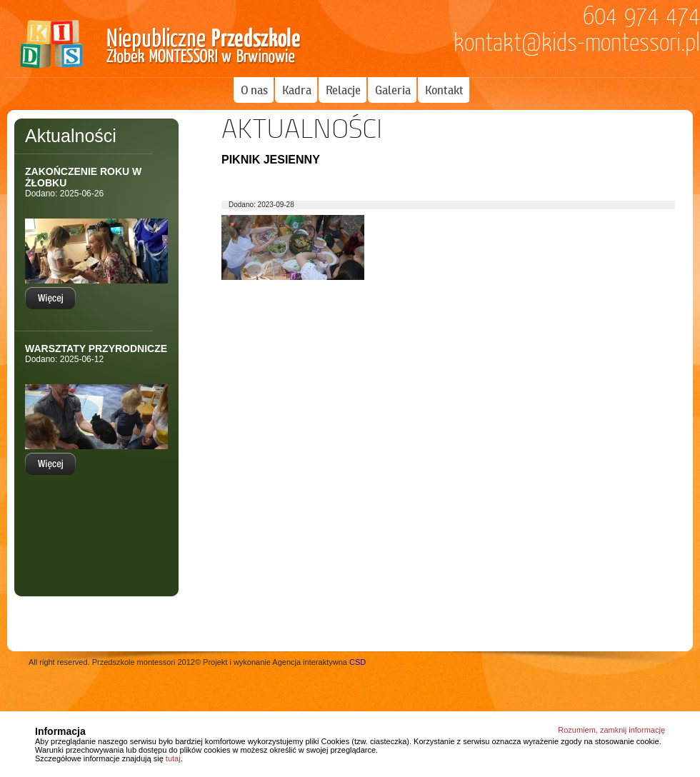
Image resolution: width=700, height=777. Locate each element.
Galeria (393, 90)
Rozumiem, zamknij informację (611, 730)
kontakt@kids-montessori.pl (577, 43)
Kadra (297, 90)
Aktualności (71, 136)
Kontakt (444, 90)
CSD (357, 662)
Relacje (343, 90)
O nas (254, 90)
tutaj (173, 758)
